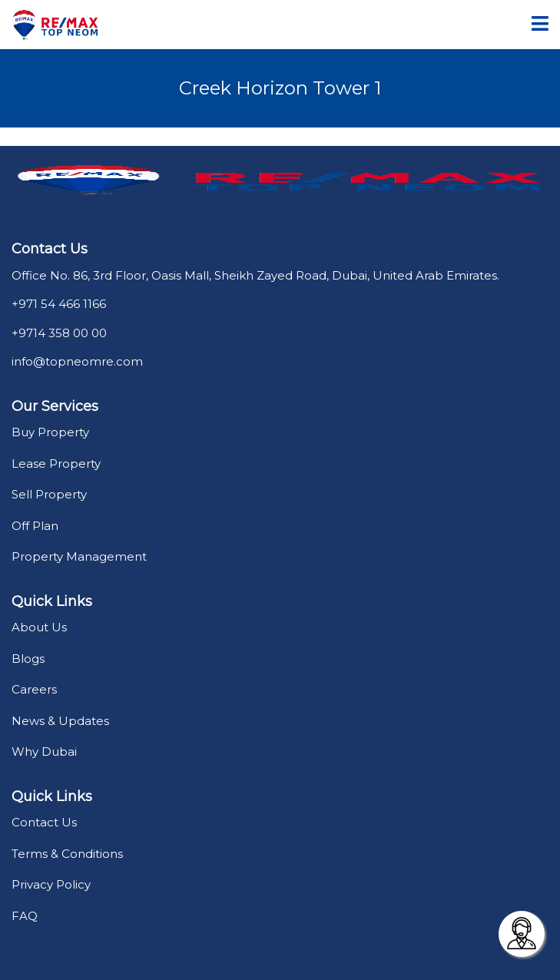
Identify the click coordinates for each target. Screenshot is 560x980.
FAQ (25, 916)
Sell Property (49, 494)
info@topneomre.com (77, 361)
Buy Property (50, 432)
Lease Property (56, 464)
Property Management (79, 556)
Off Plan (35, 526)
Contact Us (44, 822)
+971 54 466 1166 (59, 304)
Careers (34, 689)
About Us (39, 627)
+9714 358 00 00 (59, 333)
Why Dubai (44, 752)
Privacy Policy (51, 884)
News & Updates (60, 721)
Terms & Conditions (67, 854)
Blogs (28, 659)
